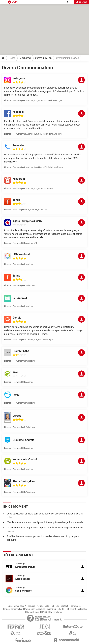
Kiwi (15, 372)
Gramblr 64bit (21, 351)
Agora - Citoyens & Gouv (27, 221)
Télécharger (25, 58)
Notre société (43, 606)
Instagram (19, 78)
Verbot (17, 416)
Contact (64, 606)
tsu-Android (20, 298)
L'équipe (31, 606)
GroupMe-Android (23, 440)
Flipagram (19, 179)
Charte (61, 609)
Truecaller (19, 145)
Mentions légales (79, 609)
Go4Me (17, 318)
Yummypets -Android (25, 459)
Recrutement (76, 606)
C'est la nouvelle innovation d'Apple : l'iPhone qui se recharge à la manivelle (45, 522)
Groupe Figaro (33, 612)
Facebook (19, 112)
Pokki (16, 395)
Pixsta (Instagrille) (24, 481)
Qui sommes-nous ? (17, 606)
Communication (43, 58)
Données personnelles (12, 609)
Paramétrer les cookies (35, 609)
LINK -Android (21, 254)
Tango (16, 200)
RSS (68, 609)
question (81, 2)
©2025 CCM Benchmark (52, 612)
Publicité (55, 606)
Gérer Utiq (51, 609)
